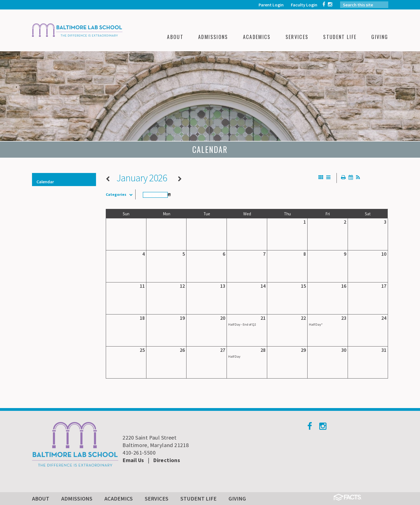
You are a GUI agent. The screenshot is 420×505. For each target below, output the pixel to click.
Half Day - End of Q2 (242, 324)
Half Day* (316, 324)
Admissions (77, 498)
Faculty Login (304, 5)
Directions (167, 460)
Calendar (45, 182)
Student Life (198, 498)
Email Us (133, 460)
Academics (119, 498)
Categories (121, 194)
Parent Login (271, 5)
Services (157, 498)
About (41, 498)
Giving (237, 498)
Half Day (234, 356)
